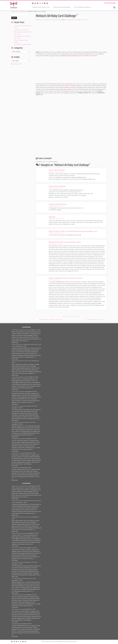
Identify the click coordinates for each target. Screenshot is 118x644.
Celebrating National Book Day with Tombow (22, 361)
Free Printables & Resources (82, 7)
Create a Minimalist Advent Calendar (20, 377)
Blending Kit (79, 86)
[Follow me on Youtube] (45, 3)
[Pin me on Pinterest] (48, 3)
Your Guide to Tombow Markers (23, 44)
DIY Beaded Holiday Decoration (19, 439)
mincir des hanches (57, 170)
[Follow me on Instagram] (41, 3)
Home (13, 11)
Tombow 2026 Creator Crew (41, 7)
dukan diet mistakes (57, 186)
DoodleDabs (68, 20)
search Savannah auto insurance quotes (65, 278)
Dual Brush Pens (75, 20)
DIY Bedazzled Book (16, 468)
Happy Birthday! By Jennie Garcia (96, 319)
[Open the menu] (114, 8)
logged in (45, 162)
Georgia (52, 217)
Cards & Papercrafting (21, 11)
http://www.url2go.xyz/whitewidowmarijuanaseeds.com (73, 231)
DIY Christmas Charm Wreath (18, 453)
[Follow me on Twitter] (36, 3)
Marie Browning (84, 20)
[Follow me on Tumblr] (43, 3)
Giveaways (59, 20)
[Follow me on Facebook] (38, 3)
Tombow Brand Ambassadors (62, 7)
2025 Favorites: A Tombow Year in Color (21, 330)
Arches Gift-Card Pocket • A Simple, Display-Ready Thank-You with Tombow (23, 32)
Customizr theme (73, 642)
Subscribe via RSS (17, 64)
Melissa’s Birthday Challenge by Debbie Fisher (50, 319)
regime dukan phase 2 (58, 204)
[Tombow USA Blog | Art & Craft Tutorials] (14, 5)
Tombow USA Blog (27, 327)
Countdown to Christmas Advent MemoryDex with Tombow (25, 406)
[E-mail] (33, 3)
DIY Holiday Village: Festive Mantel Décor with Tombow (24, 422)
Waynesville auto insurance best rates (65, 242)
